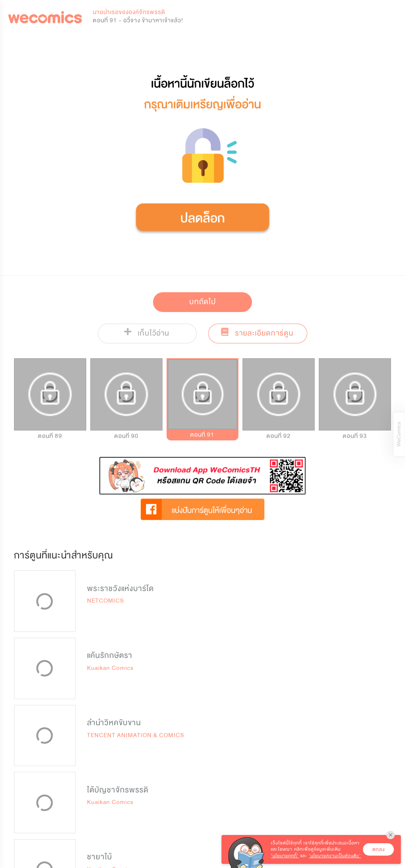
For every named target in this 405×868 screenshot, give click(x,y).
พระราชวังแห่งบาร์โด (120, 589)
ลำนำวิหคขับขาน (114, 723)
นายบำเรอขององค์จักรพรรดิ (129, 12)
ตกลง (379, 849)
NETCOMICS (106, 601)
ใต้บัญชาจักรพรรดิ (118, 790)
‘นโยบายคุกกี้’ (285, 856)
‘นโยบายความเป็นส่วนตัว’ (335, 856)
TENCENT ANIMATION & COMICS (136, 735)
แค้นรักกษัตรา (110, 655)
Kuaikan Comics (110, 668)
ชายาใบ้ (100, 857)
